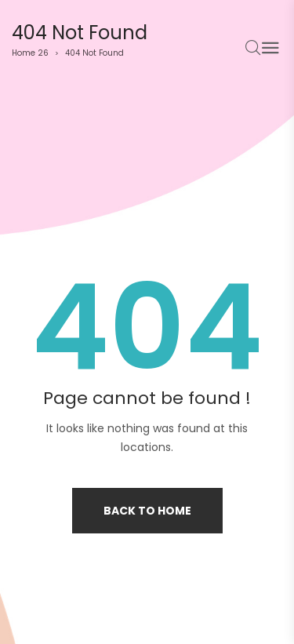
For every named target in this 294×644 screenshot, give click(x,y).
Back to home (147, 511)
